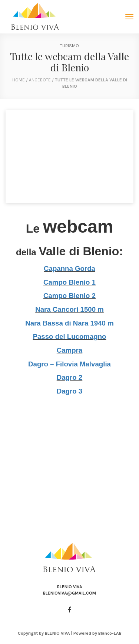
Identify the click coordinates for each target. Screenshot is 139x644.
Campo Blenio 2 (69, 296)
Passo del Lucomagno (69, 336)
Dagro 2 (69, 377)
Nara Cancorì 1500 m (69, 309)
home (19, 80)
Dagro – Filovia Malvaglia (69, 364)
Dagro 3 (69, 391)
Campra (69, 350)
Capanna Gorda (69, 268)
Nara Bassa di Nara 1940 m (69, 323)
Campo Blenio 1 (69, 282)
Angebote (40, 80)
